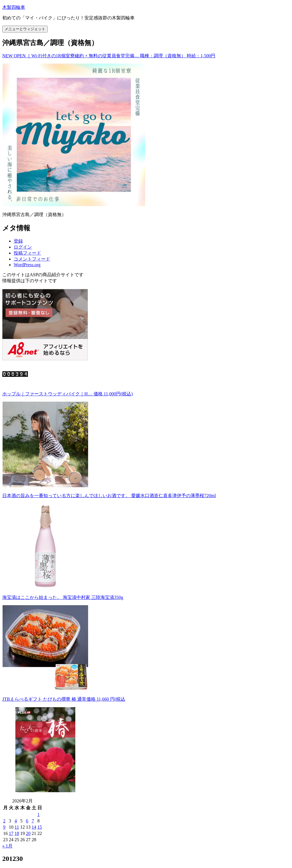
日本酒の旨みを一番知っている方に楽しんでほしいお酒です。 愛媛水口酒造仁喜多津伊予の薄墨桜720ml (109, 496)
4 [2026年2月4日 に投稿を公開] (16, 821)
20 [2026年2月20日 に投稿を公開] (28, 833)
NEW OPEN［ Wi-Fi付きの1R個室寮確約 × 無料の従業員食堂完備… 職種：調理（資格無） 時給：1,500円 (109, 56)
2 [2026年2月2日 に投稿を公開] (4, 821)
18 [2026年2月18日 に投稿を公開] (17, 833)
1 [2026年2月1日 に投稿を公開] (38, 815)
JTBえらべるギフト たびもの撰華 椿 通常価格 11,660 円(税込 (64, 699)
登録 (18, 241)
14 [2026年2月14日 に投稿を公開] (34, 827)
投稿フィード (27, 253)
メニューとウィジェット (25, 29)
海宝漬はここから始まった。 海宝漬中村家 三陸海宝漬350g (63, 597)
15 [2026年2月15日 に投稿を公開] (40, 827)
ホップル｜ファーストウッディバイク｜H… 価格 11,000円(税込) (68, 394)
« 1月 (7, 846)
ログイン (23, 247)
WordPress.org (27, 265)
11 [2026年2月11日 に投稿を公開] (17, 827)
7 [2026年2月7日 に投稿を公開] (33, 821)
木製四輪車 (14, 7)
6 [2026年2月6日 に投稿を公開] (27, 821)
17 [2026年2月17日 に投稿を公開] (11, 833)
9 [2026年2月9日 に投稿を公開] (4, 827)
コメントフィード (32, 259)
